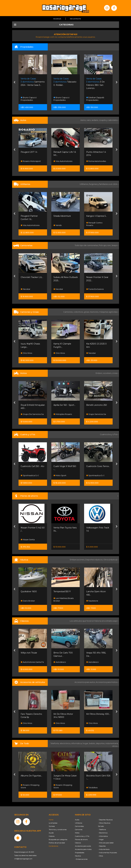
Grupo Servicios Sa (96, 414)
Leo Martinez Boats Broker (64, 599)
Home (51, 820)
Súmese (52, 826)
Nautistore (92, 601)
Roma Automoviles (96, 161)
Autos (77, 820)
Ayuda (51, 833)
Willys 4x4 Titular (29, 653)
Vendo (58, 225)
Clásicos (78, 843)
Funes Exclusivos (95, 289)
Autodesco (60, 662)
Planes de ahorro (81, 840)
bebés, (93, 743)
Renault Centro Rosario (94, 224)
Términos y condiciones (58, 830)
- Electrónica (103, 833)
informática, (77, 743)
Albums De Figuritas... (31, 776)
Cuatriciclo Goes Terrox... (98, 466)
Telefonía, (55, 743)
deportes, (101, 743)
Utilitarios (79, 823)
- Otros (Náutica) (104, 823)
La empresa (53, 823)
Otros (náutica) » (111, 560)
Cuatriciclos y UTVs (82, 836)
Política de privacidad (57, 843)
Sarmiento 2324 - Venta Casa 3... (33, 82)
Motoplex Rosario (63, 414)
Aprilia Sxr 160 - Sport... (64, 405)
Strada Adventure (62, 216)
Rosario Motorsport (31, 161)
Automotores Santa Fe (32, 662)
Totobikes (92, 788)
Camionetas (79, 826)
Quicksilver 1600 (29, 591)
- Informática (103, 836)
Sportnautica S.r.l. (30, 476)
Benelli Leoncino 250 (97, 405)
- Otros (100, 856)
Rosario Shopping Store (30, 786)
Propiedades (80, 853)
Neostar (25, 289)
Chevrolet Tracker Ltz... (32, 277)
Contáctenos (53, 846)
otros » (115, 746)
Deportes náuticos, (94, 560)
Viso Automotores (63, 161)
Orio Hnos (26, 353)
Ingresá (57, 19)
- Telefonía (102, 830)
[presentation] (14, 82)
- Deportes (102, 846)
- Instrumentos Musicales (107, 853)
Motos (77, 833)
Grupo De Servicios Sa (32, 414)
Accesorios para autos (83, 846)
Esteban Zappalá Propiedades (95, 99)
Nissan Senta (28, 539)
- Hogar (101, 840)
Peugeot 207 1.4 (29, 152)
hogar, (86, 743)
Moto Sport (60, 476)
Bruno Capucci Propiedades (29, 99)
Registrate (75, 19)
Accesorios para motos (106, 682)
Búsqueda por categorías (58, 840)
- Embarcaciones (81, 859)
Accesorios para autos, (85, 682)
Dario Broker (28, 601)
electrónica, (65, 743)
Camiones (79, 830)
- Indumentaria (104, 849)
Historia (52, 836)
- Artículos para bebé (106, 843)
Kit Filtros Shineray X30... (98, 714)
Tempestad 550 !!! (62, 591)
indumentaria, (112, 743)
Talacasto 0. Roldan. (65, 82)
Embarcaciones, (78, 560)
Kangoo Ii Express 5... (97, 216)
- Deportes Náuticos (105, 820)
